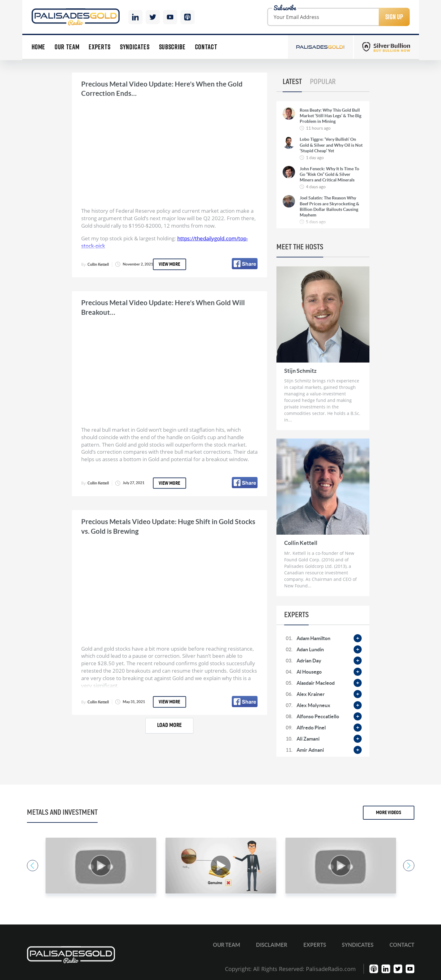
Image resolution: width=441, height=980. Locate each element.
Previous (33, 866)
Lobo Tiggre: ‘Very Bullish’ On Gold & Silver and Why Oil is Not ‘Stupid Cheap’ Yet (331, 145)
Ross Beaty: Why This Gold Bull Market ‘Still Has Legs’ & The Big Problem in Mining (331, 116)
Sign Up (394, 17)
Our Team (67, 47)
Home (39, 47)
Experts (100, 47)
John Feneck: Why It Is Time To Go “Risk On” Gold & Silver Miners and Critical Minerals (329, 174)
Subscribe (172, 47)
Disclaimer (272, 945)
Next (409, 866)
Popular (323, 82)
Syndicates (135, 47)
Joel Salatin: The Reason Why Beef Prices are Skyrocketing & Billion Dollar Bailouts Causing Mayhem (329, 206)
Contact (206, 47)
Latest (292, 82)
